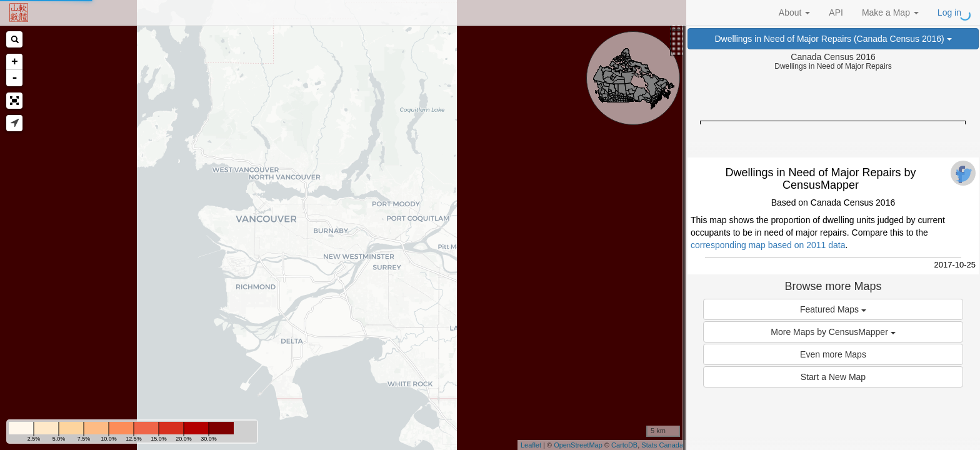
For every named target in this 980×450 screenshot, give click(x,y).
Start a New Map (833, 377)
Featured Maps (833, 309)
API (836, 12)
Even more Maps (833, 354)
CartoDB (624, 445)
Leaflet (531, 445)
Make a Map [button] (890, 12)
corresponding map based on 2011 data (768, 245)
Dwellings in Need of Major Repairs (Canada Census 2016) (833, 39)
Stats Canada (662, 445)
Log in (949, 12)
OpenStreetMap (578, 445)
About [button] (794, 12)
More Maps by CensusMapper (833, 332)
